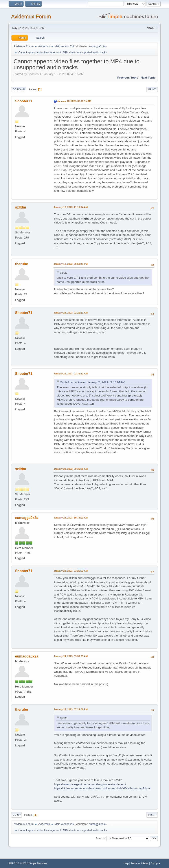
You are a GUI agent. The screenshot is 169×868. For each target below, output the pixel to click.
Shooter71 (24, 101)
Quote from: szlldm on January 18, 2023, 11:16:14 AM (92, 382)
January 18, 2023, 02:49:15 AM (74, 101)
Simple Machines (38, 863)
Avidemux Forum (31, 16)
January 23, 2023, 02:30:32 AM (71, 374)
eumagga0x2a (97, 46)
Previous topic (128, 78)
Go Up (17, 815)
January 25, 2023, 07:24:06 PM (71, 709)
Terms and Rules (140, 863)
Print (152, 89)
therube (21, 264)
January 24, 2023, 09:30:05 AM (71, 656)
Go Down (19, 89)
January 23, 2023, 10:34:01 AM (71, 518)
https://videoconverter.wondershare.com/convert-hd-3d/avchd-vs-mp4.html (102, 788)
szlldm (20, 207)
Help (126, 863)
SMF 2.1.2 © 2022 (18, 863)
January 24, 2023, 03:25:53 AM (71, 571)
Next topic (148, 78)
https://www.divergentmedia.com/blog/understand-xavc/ (90, 784)
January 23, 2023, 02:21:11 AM (71, 313)
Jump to (100, 838)
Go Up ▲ (156, 863)
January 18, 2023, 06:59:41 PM (71, 264)
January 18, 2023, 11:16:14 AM (71, 207)
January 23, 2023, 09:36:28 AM (71, 469)
